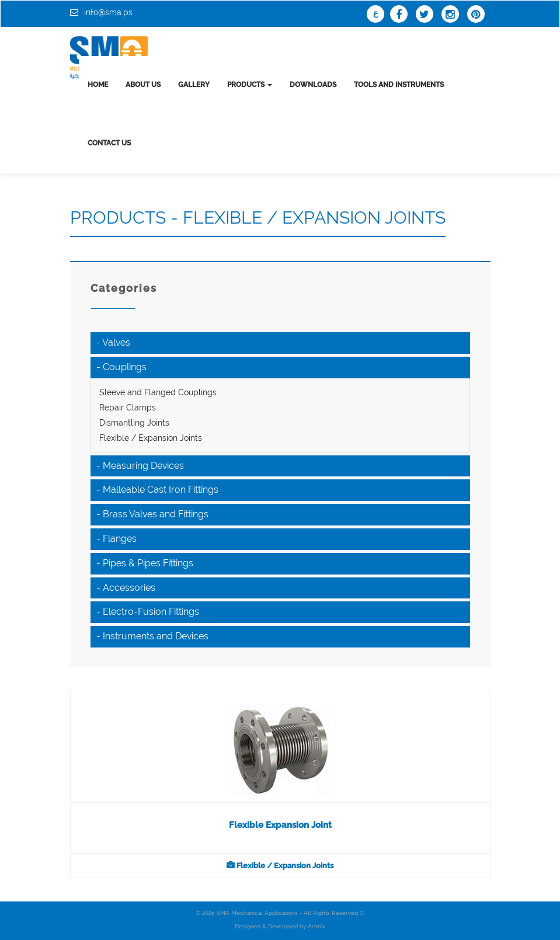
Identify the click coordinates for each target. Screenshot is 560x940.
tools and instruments (399, 85)
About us (143, 85)
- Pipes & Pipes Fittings (145, 563)
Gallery (194, 85)
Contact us (109, 143)
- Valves (113, 342)
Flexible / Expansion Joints (151, 438)
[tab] (280, 343)
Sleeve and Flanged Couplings (158, 392)
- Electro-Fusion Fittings (148, 612)
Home (98, 85)
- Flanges (116, 539)
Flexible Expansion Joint (280, 825)
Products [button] (250, 85)
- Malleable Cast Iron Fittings (157, 490)
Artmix (316, 926)
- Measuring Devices (140, 466)
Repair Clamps (128, 408)
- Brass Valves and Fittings (152, 514)
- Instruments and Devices (152, 636)
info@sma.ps (108, 12)
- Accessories (126, 588)
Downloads (313, 85)
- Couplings (121, 367)
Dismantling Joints (134, 423)
